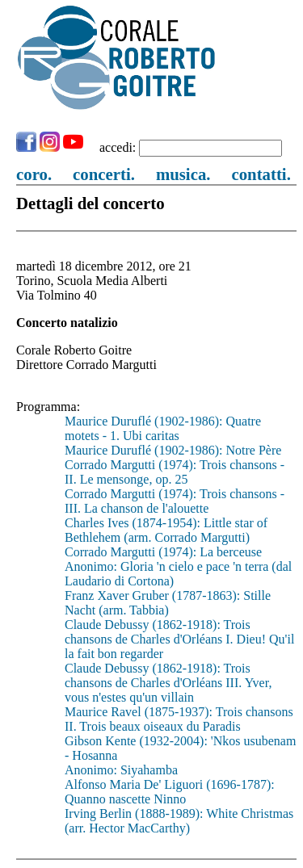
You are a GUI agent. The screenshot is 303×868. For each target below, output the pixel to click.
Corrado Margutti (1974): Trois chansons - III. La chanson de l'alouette (175, 501)
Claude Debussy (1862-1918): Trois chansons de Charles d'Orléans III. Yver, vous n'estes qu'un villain (168, 683)
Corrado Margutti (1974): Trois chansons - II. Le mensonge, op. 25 (175, 472)
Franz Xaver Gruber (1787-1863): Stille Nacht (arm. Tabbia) (168, 603)
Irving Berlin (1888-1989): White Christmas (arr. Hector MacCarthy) (179, 821)
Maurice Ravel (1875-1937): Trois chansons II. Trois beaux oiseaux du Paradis (179, 719)
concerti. (104, 174)
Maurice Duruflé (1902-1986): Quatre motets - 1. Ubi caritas (163, 428)
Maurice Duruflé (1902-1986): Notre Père (173, 450)
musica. (183, 174)
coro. (34, 174)
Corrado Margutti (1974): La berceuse (163, 552)
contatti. (261, 174)
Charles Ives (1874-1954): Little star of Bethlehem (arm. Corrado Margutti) (166, 530)
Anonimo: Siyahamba (121, 770)
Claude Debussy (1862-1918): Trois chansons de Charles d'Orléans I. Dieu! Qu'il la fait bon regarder (179, 639)
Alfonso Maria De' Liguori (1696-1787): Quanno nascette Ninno (170, 792)
